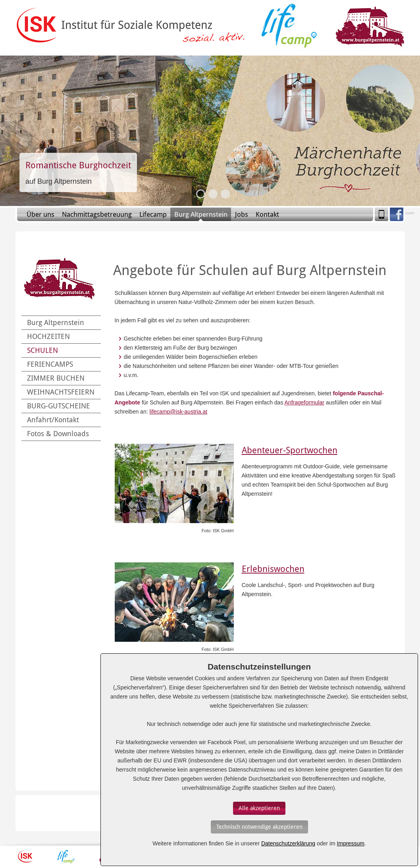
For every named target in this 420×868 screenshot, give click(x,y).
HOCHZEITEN (48, 336)
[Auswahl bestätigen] (259, 808)
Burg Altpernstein (201, 214)
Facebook (397, 214)
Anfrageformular (304, 402)
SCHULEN (42, 350)
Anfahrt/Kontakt (53, 420)
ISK (25, 856)
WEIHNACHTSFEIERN (61, 392)
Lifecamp (153, 214)
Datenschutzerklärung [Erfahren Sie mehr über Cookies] (288, 843)
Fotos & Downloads (58, 434)
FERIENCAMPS (50, 364)
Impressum (351, 843)
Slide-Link (78, 172)
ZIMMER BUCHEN (56, 378)
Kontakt (267, 214)
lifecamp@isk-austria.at (178, 412)
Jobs (242, 214)
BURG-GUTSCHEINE (59, 406)
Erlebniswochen (273, 569)
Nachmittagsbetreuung (97, 214)
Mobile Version (381, 214)
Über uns (40, 214)
